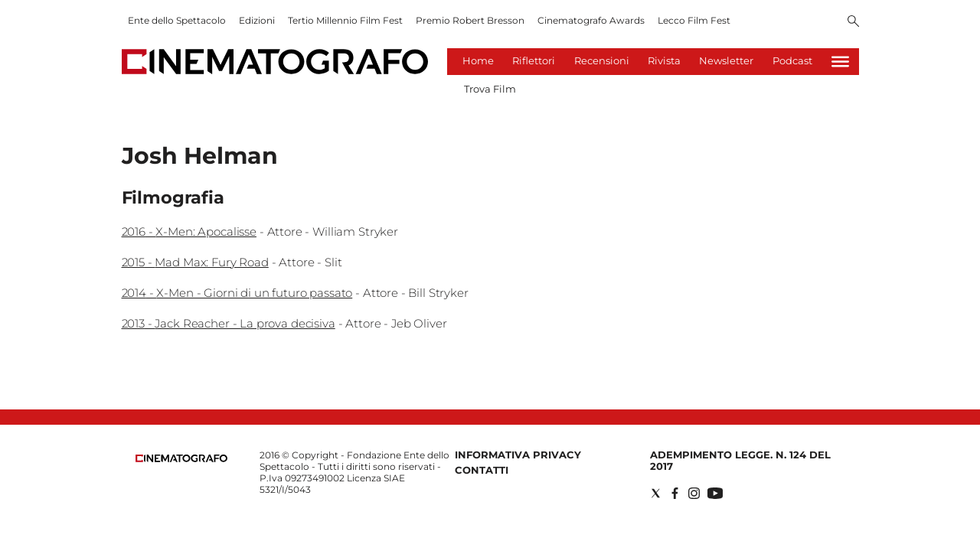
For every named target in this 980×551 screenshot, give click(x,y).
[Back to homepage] (181, 459)
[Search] (853, 22)
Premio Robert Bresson (470, 20)
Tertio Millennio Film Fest (345, 20)
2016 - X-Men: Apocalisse (189, 231)
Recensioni (602, 60)
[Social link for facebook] (675, 493)
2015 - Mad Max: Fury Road (195, 262)
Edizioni (257, 20)
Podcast (792, 60)
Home (478, 60)
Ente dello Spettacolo (177, 20)
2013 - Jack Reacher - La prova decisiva (229, 323)
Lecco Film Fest (694, 20)
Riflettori (534, 60)
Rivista (664, 60)
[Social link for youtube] (715, 493)
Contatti (482, 470)
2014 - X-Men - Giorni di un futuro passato (237, 293)
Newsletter (726, 60)
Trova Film (490, 89)
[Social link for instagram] (694, 493)
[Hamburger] (840, 62)
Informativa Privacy (518, 455)
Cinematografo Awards (591, 20)
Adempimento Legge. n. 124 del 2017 (740, 460)
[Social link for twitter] (656, 493)
